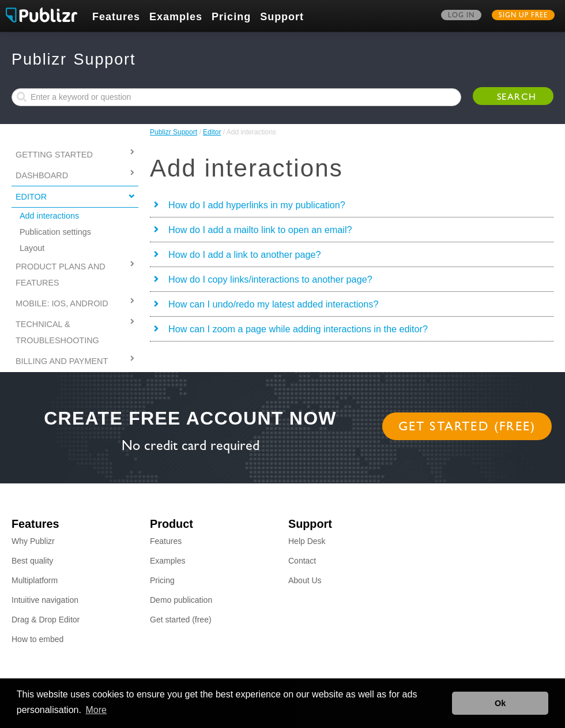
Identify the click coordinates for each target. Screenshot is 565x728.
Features (116, 17)
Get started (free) (467, 428)
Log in (461, 16)
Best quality (32, 561)
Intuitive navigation (45, 600)
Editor (212, 132)
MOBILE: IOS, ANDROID (62, 303)
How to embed (37, 639)
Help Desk (307, 541)
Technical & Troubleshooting (57, 332)
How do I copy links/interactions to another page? (270, 279)
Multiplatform (35, 580)
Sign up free (523, 16)
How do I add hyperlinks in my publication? (257, 205)
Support (282, 17)
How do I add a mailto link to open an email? (260, 230)
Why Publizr (33, 541)
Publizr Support (174, 132)
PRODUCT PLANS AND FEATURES (61, 275)
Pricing (231, 17)
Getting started (54, 155)
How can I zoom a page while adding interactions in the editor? (298, 329)
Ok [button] (500, 703)
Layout (32, 248)
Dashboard (42, 175)
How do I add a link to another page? (245, 254)
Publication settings (55, 232)
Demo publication (181, 600)
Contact (302, 561)
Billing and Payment (62, 361)
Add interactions (49, 216)
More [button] (96, 710)
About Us (305, 580)
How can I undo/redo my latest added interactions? (273, 304)
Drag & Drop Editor (46, 620)
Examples (176, 17)
